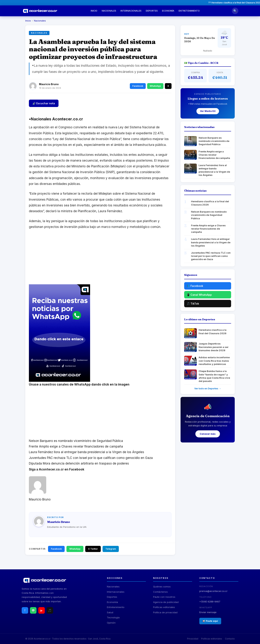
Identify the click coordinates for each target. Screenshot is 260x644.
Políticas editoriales (164, 607)
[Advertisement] (100, 259)
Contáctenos (160, 592)
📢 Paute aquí (210, 621)
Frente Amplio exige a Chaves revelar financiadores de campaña (76, 446)
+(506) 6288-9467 (210, 602)
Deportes (152, 11)
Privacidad (193, 639)
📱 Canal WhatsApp (199, 295)
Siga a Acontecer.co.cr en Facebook (57, 469)
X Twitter (93, 549)
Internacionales (131, 11)
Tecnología (113, 617)
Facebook (138, 86)
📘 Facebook (195, 286)
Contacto (230, 639)
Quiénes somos (162, 587)
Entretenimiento (189, 11)
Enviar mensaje (208, 612)
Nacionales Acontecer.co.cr (57, 119)
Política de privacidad (165, 612)
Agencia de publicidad (166, 602)
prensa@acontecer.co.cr (213, 591)
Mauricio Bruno (49, 84)
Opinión (111, 623)
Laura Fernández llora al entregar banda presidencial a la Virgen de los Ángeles (86, 452)
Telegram (111, 549)
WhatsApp (155, 86)
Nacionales (109, 11)
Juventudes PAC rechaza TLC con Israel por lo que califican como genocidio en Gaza (91, 458)
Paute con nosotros (164, 597)
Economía (168, 11)
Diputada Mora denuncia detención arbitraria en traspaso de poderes (79, 463)
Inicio (94, 11)
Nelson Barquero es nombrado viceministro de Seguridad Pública (76, 441)
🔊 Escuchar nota (44, 103)
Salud (110, 612)
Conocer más (208, 434)
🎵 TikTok (193, 304)
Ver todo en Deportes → (208, 388)
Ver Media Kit (208, 111)
